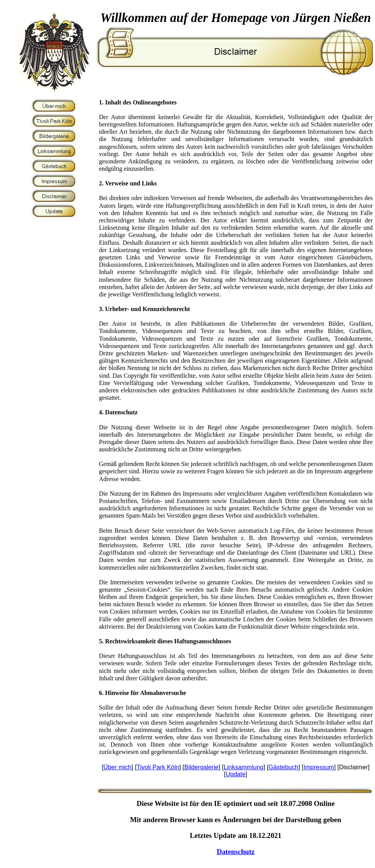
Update (236, 774)
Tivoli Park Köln (158, 767)
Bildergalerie (202, 767)
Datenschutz (236, 852)
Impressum (319, 767)
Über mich (118, 767)
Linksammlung (244, 767)
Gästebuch (284, 767)
